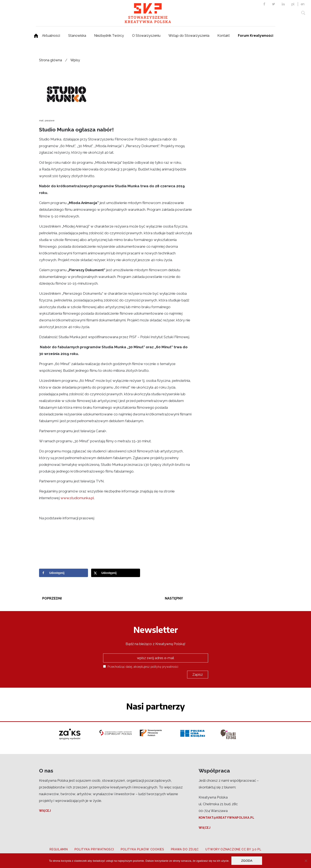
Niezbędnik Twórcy (109, 36)
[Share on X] (116, 573)
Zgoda (247, 861)
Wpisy (75, 60)
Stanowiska (77, 36)
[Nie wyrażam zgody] (306, 861)
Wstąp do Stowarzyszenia (189, 36)
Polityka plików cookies (142, 849)
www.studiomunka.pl (77, 498)
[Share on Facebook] (64, 573)
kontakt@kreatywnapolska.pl (227, 818)
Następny (174, 598)
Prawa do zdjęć (185, 849)
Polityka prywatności (94, 849)
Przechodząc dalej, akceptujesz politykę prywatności (141, 667)
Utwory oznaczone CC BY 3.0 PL (233, 849)
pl (293, 4)
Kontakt (224, 36)
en (303, 4)
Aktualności (51, 36)
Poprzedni (52, 598)
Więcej (45, 811)
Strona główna (51, 60)
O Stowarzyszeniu (146, 36)
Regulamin (59, 849)
